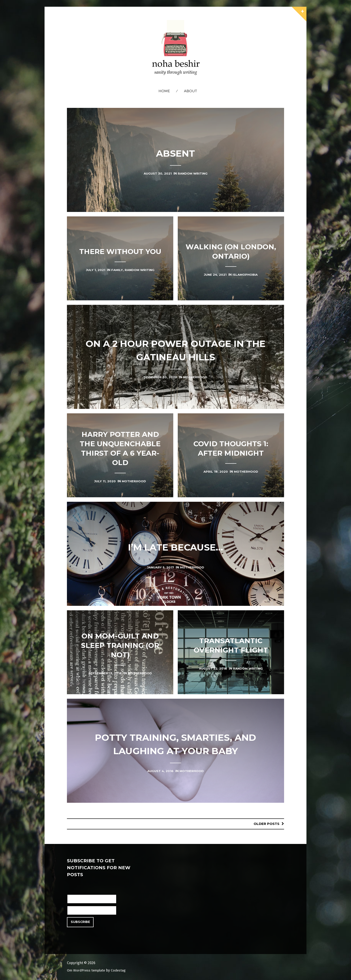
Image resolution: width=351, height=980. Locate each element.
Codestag (121, 970)
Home (164, 91)
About (190, 91)
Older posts (266, 824)
